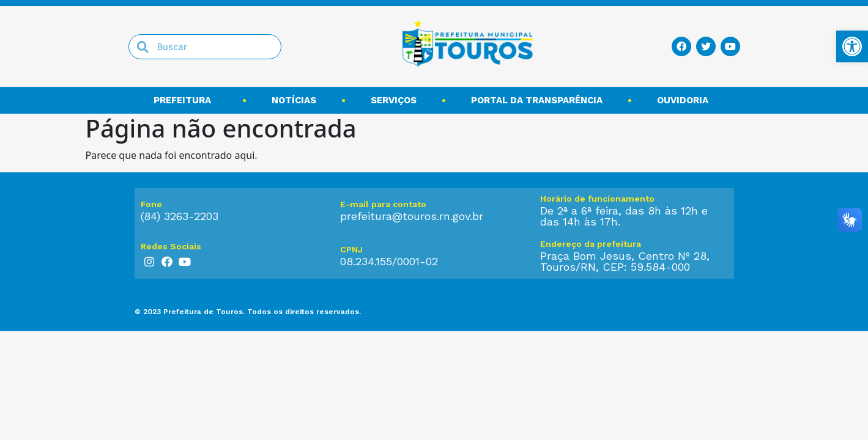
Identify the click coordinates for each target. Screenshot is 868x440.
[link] (852, 46)
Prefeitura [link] (185, 100)
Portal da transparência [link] (537, 100)
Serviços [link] (394, 100)
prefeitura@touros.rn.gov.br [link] (412, 216)
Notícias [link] (294, 100)
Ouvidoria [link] (686, 100)
